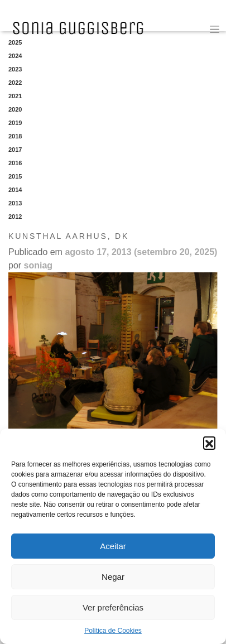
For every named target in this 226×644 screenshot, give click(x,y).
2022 (15, 83)
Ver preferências (113, 607)
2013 (15, 203)
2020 (15, 109)
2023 (15, 69)
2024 (15, 56)
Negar (113, 577)
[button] (209, 443)
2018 (15, 136)
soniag (39, 265)
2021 (15, 96)
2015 (15, 176)
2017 (15, 150)
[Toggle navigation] (215, 29)
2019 (15, 123)
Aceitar (113, 546)
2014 (15, 190)
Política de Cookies (113, 631)
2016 (15, 163)
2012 (15, 217)
